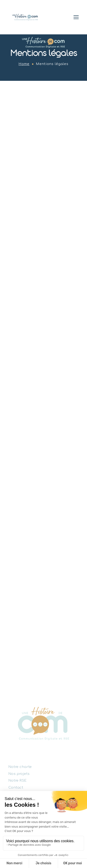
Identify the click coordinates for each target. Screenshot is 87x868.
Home (24, 64)
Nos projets (19, 774)
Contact (16, 788)
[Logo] (25, 17)
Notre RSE (18, 781)
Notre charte (20, 767)
